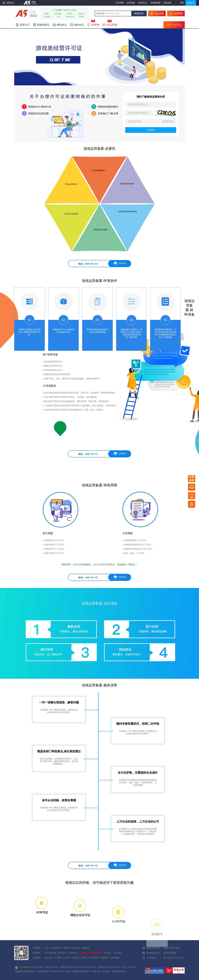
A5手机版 (131, 3)
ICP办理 (67, 958)
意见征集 (117, 953)
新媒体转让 (57, 948)
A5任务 (84, 958)
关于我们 (108, 953)
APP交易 (75, 958)
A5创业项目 (94, 958)
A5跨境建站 (115, 958)
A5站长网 (119, 3)
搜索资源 (139, 13)
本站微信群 (156, 3)
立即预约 (151, 130)
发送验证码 (168, 121)
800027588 (170, 953)
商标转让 (86, 948)
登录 (182, 3)
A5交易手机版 (50, 953)
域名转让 (77, 948)
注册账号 (191, 3)
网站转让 (67, 948)
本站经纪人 (143, 3)
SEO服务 (58, 958)
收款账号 (73, 953)
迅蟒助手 (104, 958)
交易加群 (192, 479)
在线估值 (167, 3)
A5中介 (47, 948)
